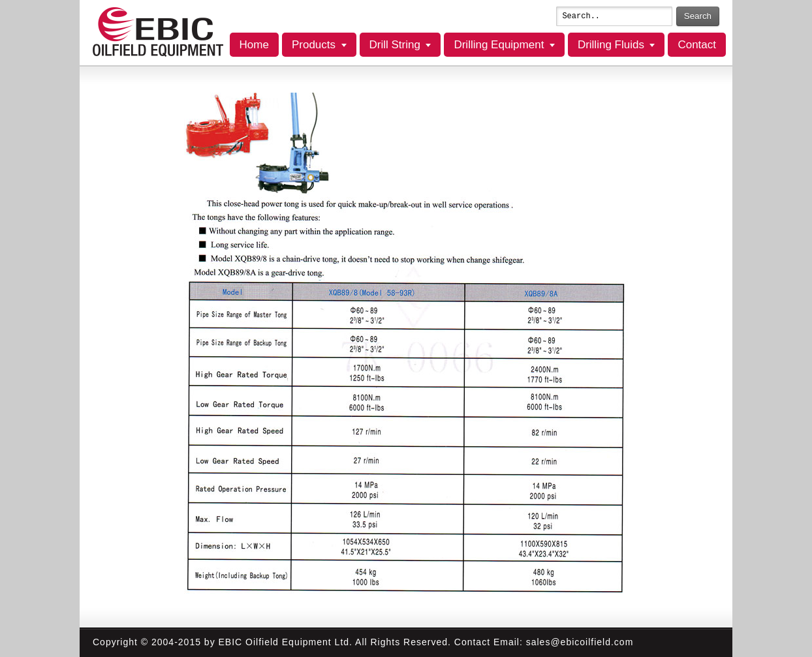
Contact (697, 45)
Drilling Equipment (499, 45)
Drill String (395, 45)
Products (314, 45)
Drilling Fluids (611, 45)
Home (254, 45)
